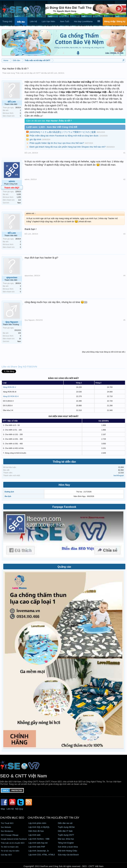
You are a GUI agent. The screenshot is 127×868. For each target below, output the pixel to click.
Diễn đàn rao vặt (65, 823)
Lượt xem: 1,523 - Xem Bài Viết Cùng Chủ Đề (52, 127)
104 (19, 333)
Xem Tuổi (64, 21)
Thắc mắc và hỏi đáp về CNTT (28, 73)
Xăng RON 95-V (9, 387)
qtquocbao (12, 277)
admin (12, 181)
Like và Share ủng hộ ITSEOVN (19, 367)
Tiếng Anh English (66, 843)
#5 (124, 320)
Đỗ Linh (54, 73)
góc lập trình (35, 139)
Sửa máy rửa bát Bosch (68, 855)
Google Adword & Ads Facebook (14, 839)
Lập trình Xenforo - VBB (39, 839)
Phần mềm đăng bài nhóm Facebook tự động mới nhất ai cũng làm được (64, 136)
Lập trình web (34, 835)
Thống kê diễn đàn (64, 462)
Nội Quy (19, 809)
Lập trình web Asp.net (38, 843)
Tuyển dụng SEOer (66, 827)
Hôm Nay (64, 485)
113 (19, 200)
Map (3, 809)
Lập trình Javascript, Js (39, 851)
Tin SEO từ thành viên (10, 847)
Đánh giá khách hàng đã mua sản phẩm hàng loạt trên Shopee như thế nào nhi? (68, 147)
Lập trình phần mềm (37, 823)
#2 (124, 179)
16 (20, 339)
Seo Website (6, 827)
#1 (124, 153)
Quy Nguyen (12, 322)
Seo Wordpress (7, 831)
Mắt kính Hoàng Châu (68, 851)
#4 (124, 276)
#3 (124, 234)
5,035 (19, 194)
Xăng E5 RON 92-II (11, 396)
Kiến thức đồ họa (36, 831)
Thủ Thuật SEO (7, 823)
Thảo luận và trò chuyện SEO (13, 843)
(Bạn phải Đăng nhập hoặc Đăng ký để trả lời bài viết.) (104, 352)
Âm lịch (8, 496)
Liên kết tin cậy (68, 818)
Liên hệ (33, 21)
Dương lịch (9, 492)
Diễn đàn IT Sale (65, 831)
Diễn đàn (21, 22)
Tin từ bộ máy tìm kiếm (10, 851)
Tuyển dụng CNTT (66, 835)
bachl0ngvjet (119, 475)
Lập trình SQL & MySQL (39, 827)
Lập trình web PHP (37, 847)
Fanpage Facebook (64, 507)
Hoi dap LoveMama (83, 21)
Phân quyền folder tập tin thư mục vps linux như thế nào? (57, 143)
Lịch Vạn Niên (48, 21)
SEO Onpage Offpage (10, 835)
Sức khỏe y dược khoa (68, 847)
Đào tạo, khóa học (66, 839)
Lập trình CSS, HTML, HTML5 (42, 855)
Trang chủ (7, 21)
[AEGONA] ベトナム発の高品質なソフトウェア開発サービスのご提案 (63, 132)
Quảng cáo (64, 567)
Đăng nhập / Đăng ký (115, 21)
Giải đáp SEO (6, 855)
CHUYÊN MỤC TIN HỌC (42, 818)
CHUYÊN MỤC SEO (12, 818)
